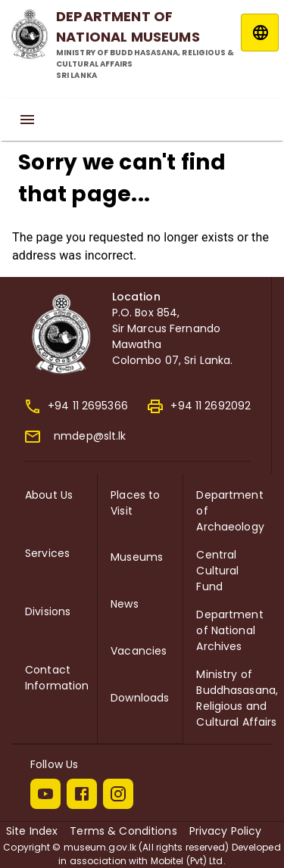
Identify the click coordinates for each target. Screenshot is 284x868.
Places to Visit (135, 503)
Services (47, 553)
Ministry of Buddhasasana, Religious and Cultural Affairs (237, 698)
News (125, 604)
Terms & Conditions (123, 831)
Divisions (48, 611)
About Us (49, 495)
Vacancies (139, 651)
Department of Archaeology (230, 511)
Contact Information (57, 678)
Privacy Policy (226, 831)
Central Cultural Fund (217, 571)
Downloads (140, 698)
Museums (137, 557)
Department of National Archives (229, 630)
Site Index (32, 831)
